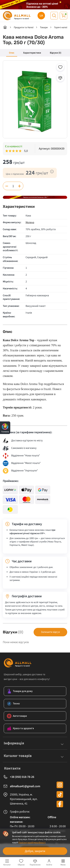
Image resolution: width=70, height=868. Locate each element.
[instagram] (60, 785)
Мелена (30, 222)
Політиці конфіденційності (32, 843)
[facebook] (60, 804)
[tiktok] (60, 794)
